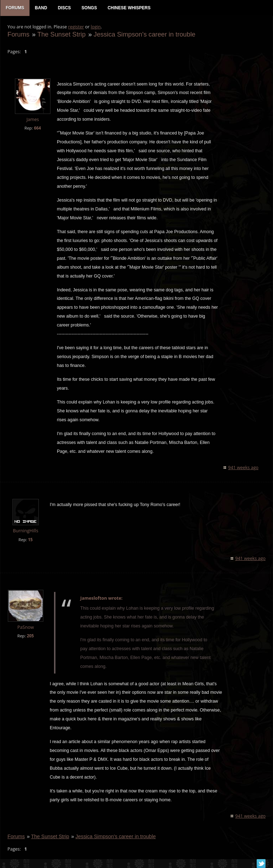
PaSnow (26, 627)
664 (37, 128)
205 (30, 636)
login (96, 27)
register (76, 27)
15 (30, 540)
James (33, 119)
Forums (18, 34)
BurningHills (25, 531)
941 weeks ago (243, 468)
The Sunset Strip (61, 34)
